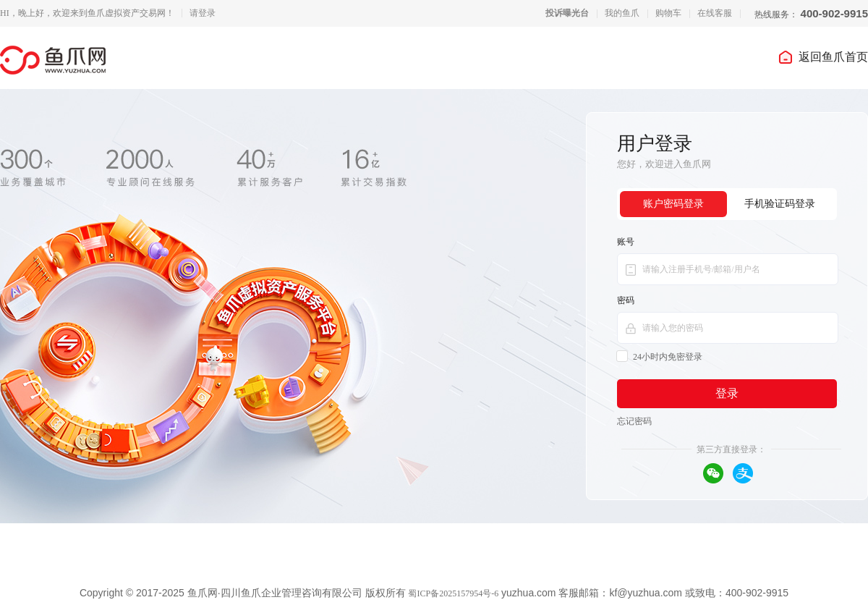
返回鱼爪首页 (822, 57)
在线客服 (715, 13)
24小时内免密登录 (660, 357)
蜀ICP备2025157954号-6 (453, 593)
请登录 (203, 13)
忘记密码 (634, 421)
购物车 (668, 13)
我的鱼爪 (622, 13)
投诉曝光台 (567, 13)
